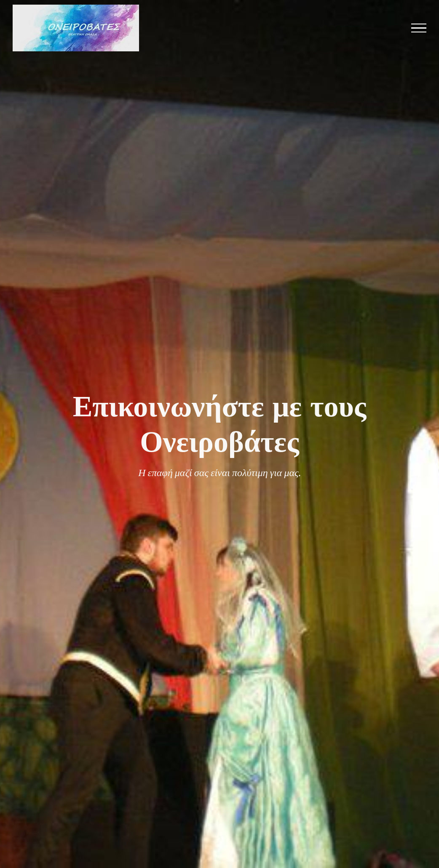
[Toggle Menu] (419, 28)
